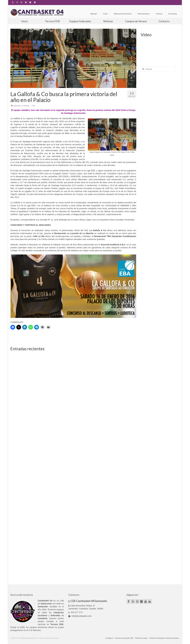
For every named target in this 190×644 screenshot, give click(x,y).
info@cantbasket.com (80, 616)
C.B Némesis (35, 630)
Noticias (26, 106)
